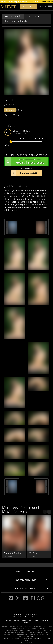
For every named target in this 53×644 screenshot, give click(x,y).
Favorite (10, 110)
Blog (37, 598)
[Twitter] (11, 598)
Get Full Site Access (26, 162)
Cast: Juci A (33, 16)
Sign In (42, 6)
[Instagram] (18, 598)
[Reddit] (25, 598)
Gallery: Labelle (13, 16)
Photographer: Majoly (16, 21)
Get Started (29, 6)
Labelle (10, 100)
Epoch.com (30, 636)
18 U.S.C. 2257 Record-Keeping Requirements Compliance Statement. (27, 622)
